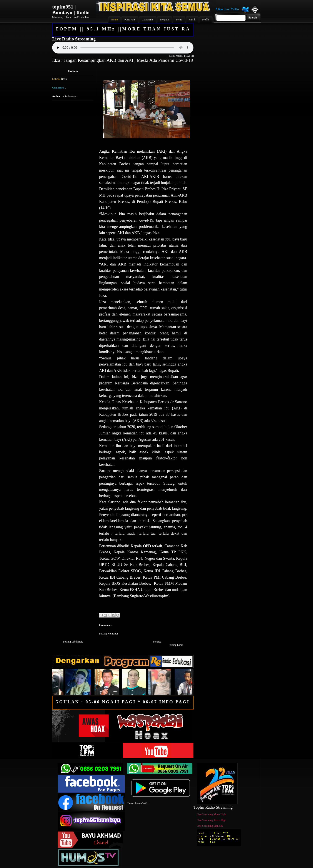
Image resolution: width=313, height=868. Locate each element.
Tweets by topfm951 (138, 803)
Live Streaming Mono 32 (210, 826)
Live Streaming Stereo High (211, 820)
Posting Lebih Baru (73, 642)
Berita (64, 79)
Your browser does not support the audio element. (123, 48)
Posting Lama (176, 645)
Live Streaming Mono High (211, 814)
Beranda (157, 642)
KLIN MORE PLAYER (181, 56)
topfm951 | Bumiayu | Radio (71, 10)
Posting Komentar (109, 634)
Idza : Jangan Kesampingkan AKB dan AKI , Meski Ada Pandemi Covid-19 (123, 60)
